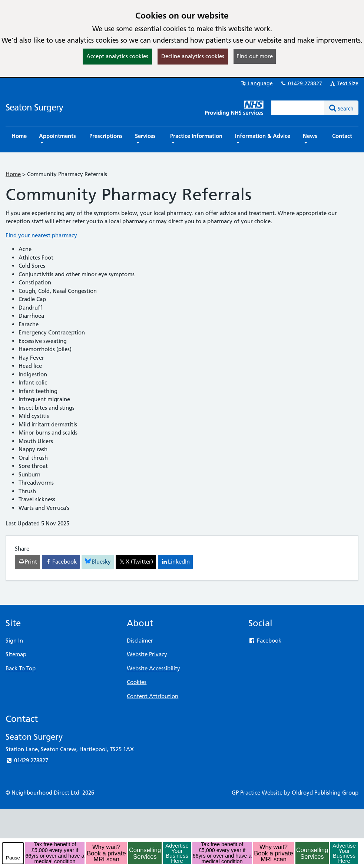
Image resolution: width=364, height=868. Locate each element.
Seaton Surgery (34, 107)
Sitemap (16, 654)
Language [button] (256, 83)
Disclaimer (140, 641)
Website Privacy (147, 654)
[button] (58, 139)
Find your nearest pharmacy (41, 235)
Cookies (137, 682)
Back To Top (21, 668)
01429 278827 (301, 83)
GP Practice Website (257, 793)
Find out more (255, 56)
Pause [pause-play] (13, 858)
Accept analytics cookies (117, 56)
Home (13, 174)
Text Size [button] (344, 83)
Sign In (14, 641)
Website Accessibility (153, 668)
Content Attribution (153, 696)
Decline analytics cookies (193, 56)
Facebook (265, 641)
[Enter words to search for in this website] (298, 108)
